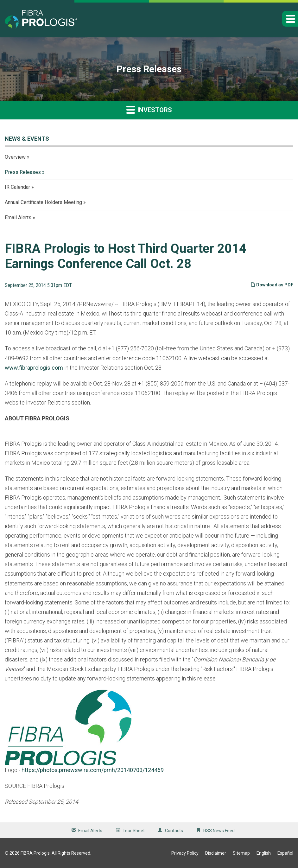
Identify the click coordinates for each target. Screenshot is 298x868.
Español (285, 853)
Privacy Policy (185, 853)
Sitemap (241, 853)
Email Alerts (18, 217)
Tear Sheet (134, 831)
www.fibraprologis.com (34, 368)
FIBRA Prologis (35, 853)
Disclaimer (216, 853)
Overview (15, 157)
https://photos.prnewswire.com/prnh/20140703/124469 (93, 770)
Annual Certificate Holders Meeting (43, 202)
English (264, 853)
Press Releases (23, 172)
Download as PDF (272, 285)
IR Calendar (17, 187)
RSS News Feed (219, 831)
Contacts (174, 831)
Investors (149, 109)
